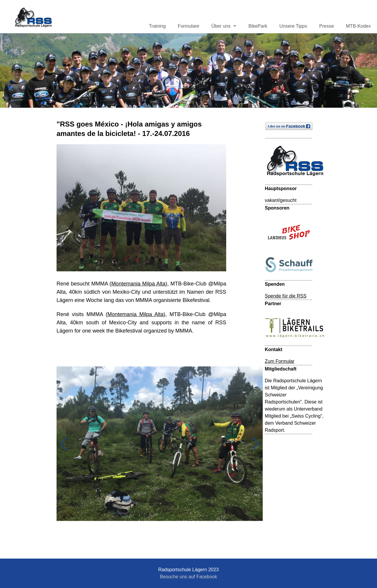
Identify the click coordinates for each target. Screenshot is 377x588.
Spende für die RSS (286, 296)
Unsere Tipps (293, 26)
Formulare (189, 26)
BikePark (258, 26)
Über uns (221, 26)
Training (157, 26)
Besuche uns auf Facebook (188, 577)
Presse (327, 26)
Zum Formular (280, 361)
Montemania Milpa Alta (138, 284)
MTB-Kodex (358, 26)
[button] (63, 444)
